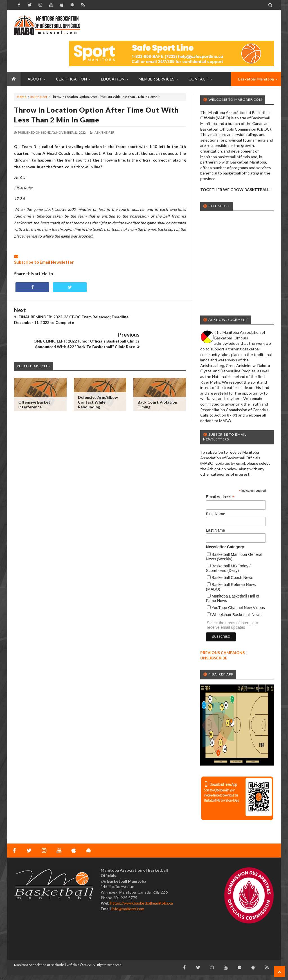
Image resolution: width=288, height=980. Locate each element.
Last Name (215, 530)
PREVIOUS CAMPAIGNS (222, 653)
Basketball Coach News (232, 578)
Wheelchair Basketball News (236, 615)
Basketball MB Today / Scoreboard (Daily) (228, 568)
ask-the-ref (39, 97)
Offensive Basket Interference (34, 386)
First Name (215, 514)
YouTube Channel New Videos (238, 608)
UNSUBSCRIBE (214, 658)
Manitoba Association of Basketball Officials (47, 965)
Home (22, 97)
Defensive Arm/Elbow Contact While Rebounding (98, 383)
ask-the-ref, (104, 132)
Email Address (220, 497)
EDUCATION (113, 79)
